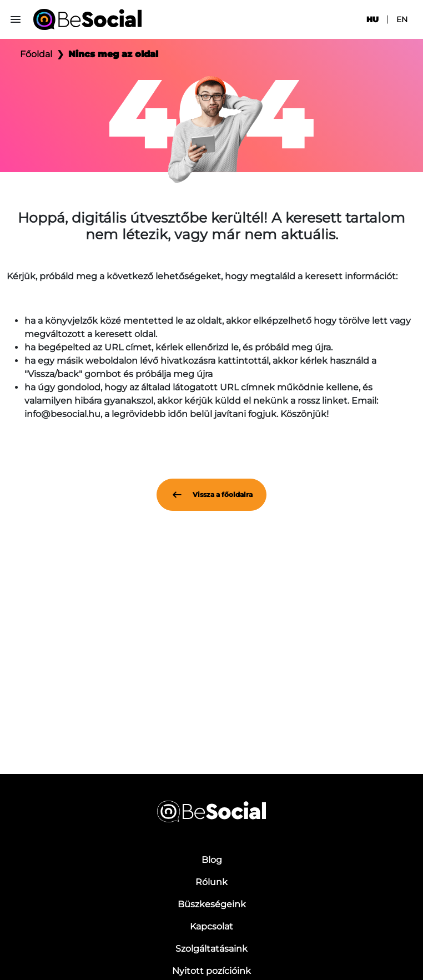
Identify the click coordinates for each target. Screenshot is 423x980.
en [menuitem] (402, 19)
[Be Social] (87, 19)
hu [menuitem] (372, 19)
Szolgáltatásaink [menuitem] (211, 949)
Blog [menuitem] (212, 860)
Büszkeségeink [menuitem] (212, 904)
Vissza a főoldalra (211, 495)
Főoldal (36, 54)
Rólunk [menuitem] (211, 882)
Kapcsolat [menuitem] (211, 926)
